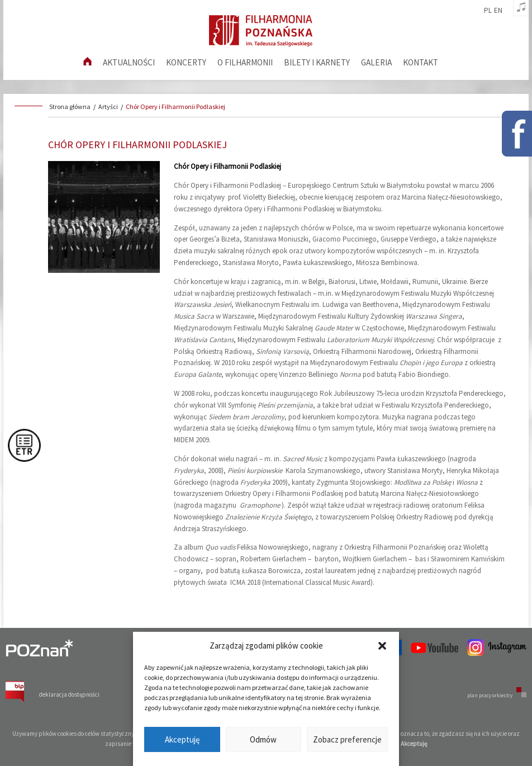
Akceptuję (182, 739)
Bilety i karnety (317, 62)
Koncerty (186, 62)
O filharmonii (245, 62)
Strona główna (70, 107)
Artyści (108, 107)
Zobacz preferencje (347, 739)
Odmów (263, 739)
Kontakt (421, 62)
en (498, 11)
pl (488, 11)
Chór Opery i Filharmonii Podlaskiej (175, 107)
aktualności (129, 62)
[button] (382, 646)
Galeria (376, 62)
